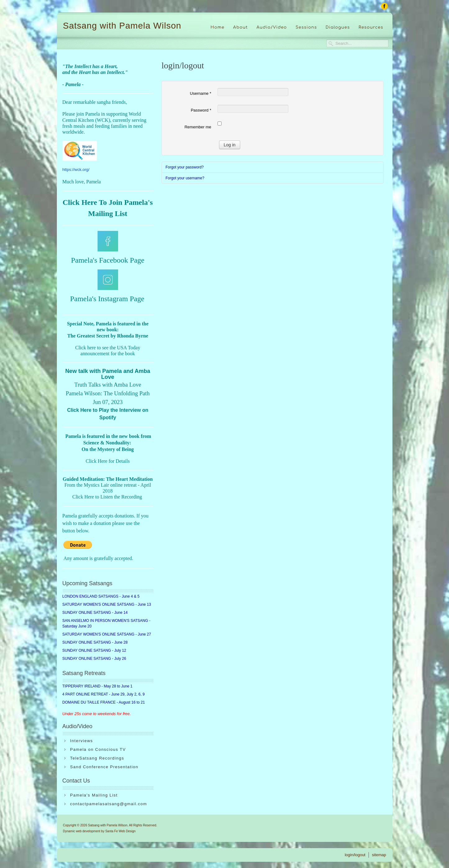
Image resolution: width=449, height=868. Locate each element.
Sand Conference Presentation (104, 767)
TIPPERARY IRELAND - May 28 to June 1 (98, 686)
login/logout (355, 855)
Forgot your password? (185, 167)
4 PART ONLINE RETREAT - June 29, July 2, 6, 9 (104, 694)
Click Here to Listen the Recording (107, 497)
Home (217, 27)
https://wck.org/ (76, 170)
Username (201, 93)
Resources (371, 27)
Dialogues (338, 27)
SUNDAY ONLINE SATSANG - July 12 (94, 650)
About (240, 27)
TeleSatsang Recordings (97, 758)
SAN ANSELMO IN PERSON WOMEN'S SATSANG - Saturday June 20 (106, 623)
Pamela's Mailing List (94, 795)
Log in (230, 145)
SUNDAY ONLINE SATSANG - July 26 (94, 659)
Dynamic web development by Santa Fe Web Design (99, 831)
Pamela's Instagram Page (107, 299)
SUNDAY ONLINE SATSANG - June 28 (95, 642)
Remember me (198, 127)
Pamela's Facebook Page (108, 260)
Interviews (82, 741)
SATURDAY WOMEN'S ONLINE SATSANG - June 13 (107, 604)
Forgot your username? (185, 178)
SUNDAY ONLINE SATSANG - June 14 (95, 613)
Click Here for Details (108, 461)
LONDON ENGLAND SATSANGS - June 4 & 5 (101, 596)
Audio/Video (272, 27)
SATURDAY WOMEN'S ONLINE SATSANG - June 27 (107, 634)
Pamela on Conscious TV (98, 749)
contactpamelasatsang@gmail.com (109, 804)
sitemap (379, 855)
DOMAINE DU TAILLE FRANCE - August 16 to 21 (104, 702)
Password (201, 110)
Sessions (306, 27)
